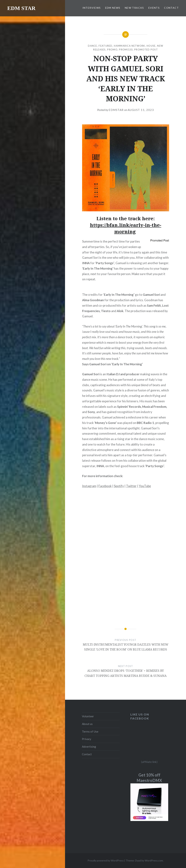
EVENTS (154, 8)
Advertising (89, 747)
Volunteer (88, 716)
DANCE (93, 46)
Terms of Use (90, 731)
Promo (112, 50)
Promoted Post (146, 50)
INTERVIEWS (92, 8)
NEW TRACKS (134, 8)
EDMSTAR (116, 110)
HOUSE (151, 46)
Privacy (87, 739)
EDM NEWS (113, 8)
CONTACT (171, 8)
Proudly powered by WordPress (106, 860)
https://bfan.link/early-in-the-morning (126, 228)
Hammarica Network (129, 46)
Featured (105, 46)
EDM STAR (21, 8)
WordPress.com (154, 860)
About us (87, 724)
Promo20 (126, 50)
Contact (87, 754)
